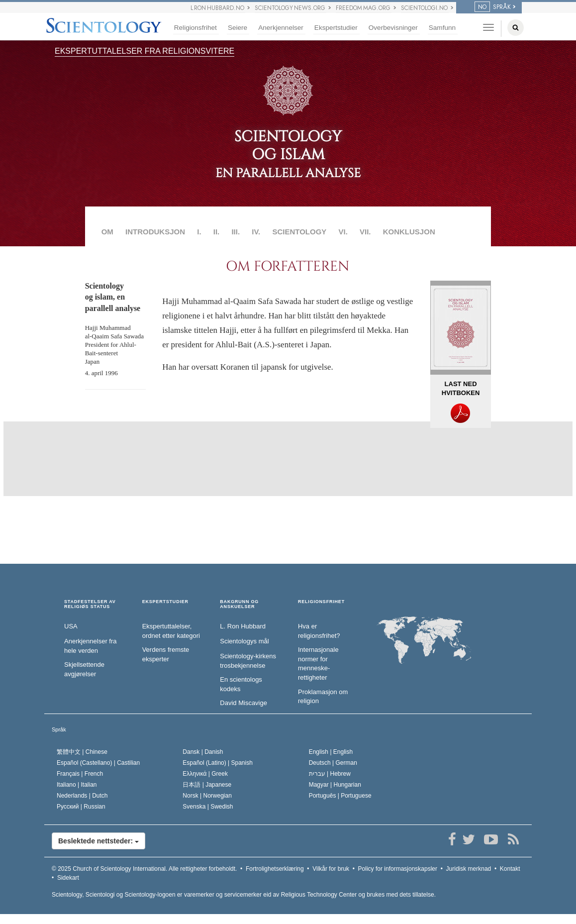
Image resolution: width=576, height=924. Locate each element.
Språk (59, 729)
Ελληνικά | (205, 774)
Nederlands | (82, 796)
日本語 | (207, 785)
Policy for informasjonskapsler (398, 869)
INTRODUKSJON (155, 232)
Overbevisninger (393, 28)
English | (331, 752)
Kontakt (510, 869)
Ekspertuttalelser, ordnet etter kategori (171, 631)
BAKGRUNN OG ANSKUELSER (239, 604)
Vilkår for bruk (331, 869)
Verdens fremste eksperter (166, 654)
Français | (80, 774)
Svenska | (208, 807)
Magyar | (335, 785)
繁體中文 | (82, 752)
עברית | (330, 774)
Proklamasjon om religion (323, 697)
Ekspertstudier (336, 28)
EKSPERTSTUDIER (165, 602)
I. (199, 232)
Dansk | (203, 752)
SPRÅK (493, 7)
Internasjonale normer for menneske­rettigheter (318, 664)
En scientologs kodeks (241, 684)
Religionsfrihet (195, 28)
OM (107, 232)
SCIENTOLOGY (299, 232)
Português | (340, 796)
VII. (365, 232)
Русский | (81, 807)
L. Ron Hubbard (243, 626)
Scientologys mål (244, 641)
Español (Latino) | (218, 763)
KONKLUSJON (409, 232)
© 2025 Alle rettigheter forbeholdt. (144, 869)
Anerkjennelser (281, 28)
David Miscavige (243, 703)
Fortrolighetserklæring (275, 869)
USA (71, 626)
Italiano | (77, 785)
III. (236, 232)
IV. (256, 232)
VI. (343, 232)
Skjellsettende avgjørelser (84, 669)
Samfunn (442, 28)
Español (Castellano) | (98, 763)
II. (217, 232)
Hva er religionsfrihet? (319, 631)
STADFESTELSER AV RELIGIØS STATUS (90, 604)
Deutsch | (333, 763)
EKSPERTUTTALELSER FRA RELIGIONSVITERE (144, 51)
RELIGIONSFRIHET (321, 602)
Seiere (238, 28)
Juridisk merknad (469, 869)
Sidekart (68, 878)
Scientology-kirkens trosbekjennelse (248, 661)
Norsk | (207, 796)
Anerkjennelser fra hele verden (91, 646)
